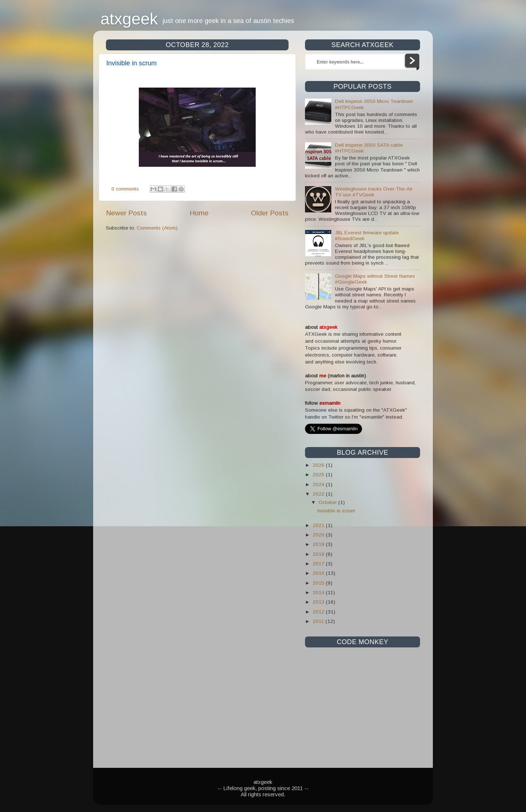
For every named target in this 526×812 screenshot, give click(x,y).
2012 (319, 612)
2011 (319, 621)
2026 (319, 465)
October (328, 502)
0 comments (125, 189)
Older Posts (270, 213)
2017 (319, 564)
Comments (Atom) (157, 228)
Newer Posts (126, 213)
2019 (319, 544)
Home (199, 213)
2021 (319, 525)
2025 (319, 475)
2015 (319, 583)
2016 (319, 573)
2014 (319, 592)
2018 (319, 554)
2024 (319, 484)
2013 (319, 602)
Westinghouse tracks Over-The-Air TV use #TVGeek (374, 192)
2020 (319, 535)
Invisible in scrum (131, 63)
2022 (319, 494)
